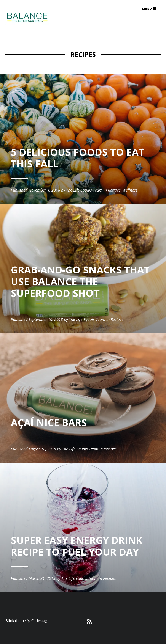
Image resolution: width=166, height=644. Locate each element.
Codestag (39, 621)
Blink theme (16, 621)
